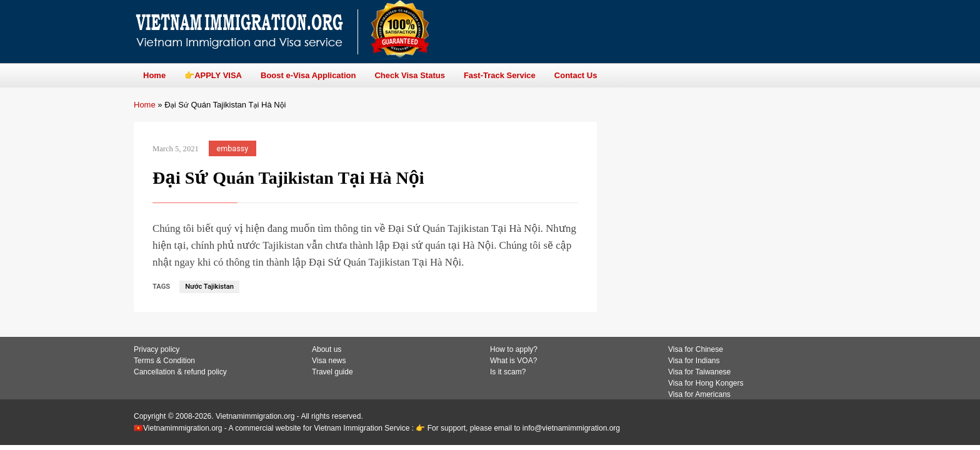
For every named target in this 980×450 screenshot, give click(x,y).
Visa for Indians (694, 361)
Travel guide (332, 372)
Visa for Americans (699, 394)
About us (327, 349)
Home (145, 105)
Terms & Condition (164, 361)
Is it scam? (508, 372)
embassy (233, 148)
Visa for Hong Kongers (706, 383)
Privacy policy (157, 349)
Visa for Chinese (696, 349)
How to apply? (514, 349)
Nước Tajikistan (209, 287)
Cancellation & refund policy (180, 372)
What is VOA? (513, 361)
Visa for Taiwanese (699, 372)
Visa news (329, 361)
